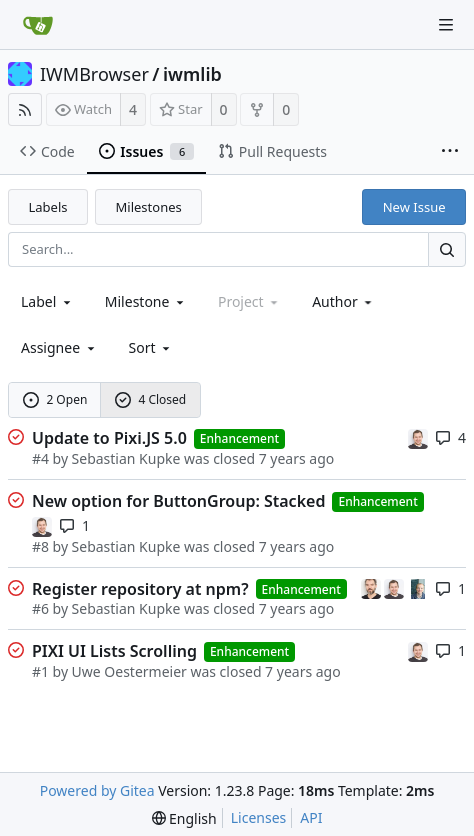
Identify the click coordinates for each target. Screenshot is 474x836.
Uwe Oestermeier (129, 671)
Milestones (149, 207)
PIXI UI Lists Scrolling (114, 651)
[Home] (38, 25)
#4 (40, 458)
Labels (48, 207)
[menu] (151, 347)
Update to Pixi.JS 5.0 (109, 438)
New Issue (414, 207)
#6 (40, 608)
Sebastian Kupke (126, 458)
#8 (40, 546)
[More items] (450, 152)
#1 (40, 671)
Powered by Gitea (97, 790)
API (311, 817)
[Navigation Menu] (446, 25)
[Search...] (447, 249)
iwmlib (192, 74)
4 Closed (151, 399)
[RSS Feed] (25, 109)
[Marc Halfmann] (373, 587)
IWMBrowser (94, 74)
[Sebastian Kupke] (418, 437)
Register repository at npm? (140, 589)
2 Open (55, 399)
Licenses (259, 817)
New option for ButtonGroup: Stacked (178, 501)
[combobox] (47, 301)
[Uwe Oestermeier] (418, 587)
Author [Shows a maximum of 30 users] (343, 301)
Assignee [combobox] (59, 347)
